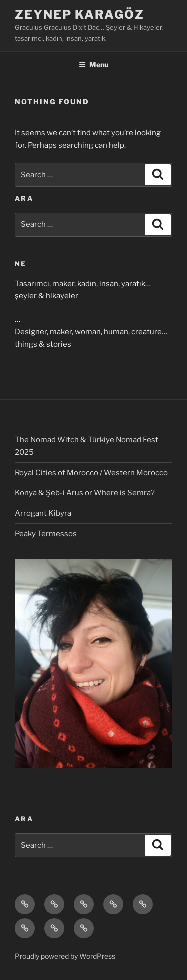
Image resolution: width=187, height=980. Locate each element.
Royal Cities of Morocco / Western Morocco (91, 473)
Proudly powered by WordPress (65, 956)
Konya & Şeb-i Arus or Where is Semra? (85, 493)
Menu (93, 64)
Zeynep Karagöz (80, 15)
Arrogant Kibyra (43, 513)
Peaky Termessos (46, 534)
